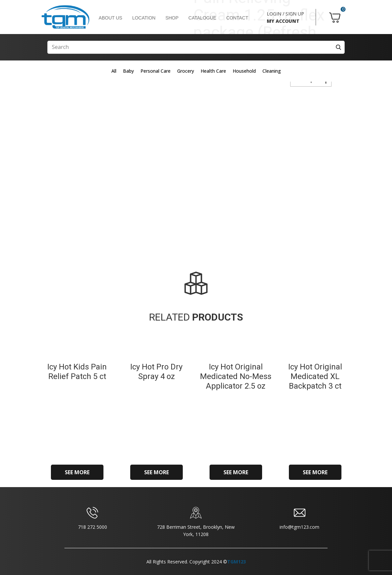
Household (244, 71)
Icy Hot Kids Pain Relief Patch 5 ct (77, 372)
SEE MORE (77, 472)
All (114, 71)
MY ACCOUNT (283, 21)
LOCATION (144, 18)
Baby (128, 71)
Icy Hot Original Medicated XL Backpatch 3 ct (315, 376)
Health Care (213, 71)
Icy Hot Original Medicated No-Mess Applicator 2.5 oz (236, 376)
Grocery (186, 71)
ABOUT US (111, 18)
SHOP (172, 18)
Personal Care (156, 71)
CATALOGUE (202, 18)
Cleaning (272, 71)
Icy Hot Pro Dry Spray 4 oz (156, 372)
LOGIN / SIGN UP (285, 14)
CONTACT (237, 18)
